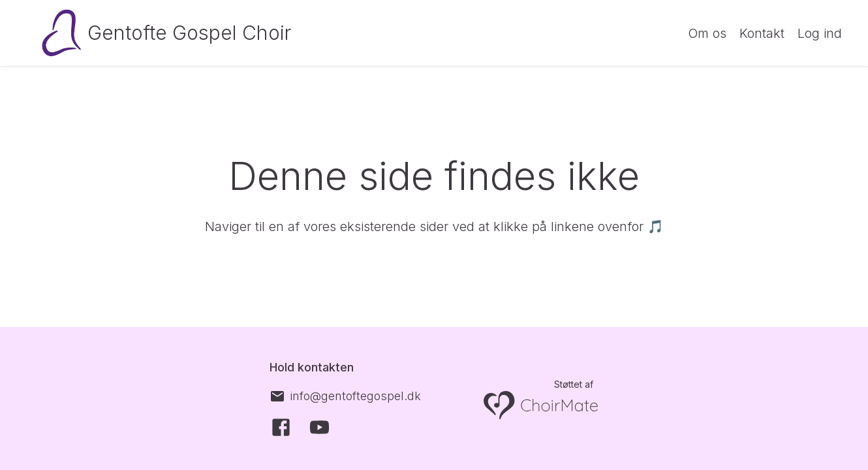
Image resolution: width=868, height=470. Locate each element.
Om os (707, 33)
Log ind (820, 33)
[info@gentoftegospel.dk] (345, 396)
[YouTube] (319, 427)
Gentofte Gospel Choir (189, 33)
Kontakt (762, 33)
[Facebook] (281, 427)
